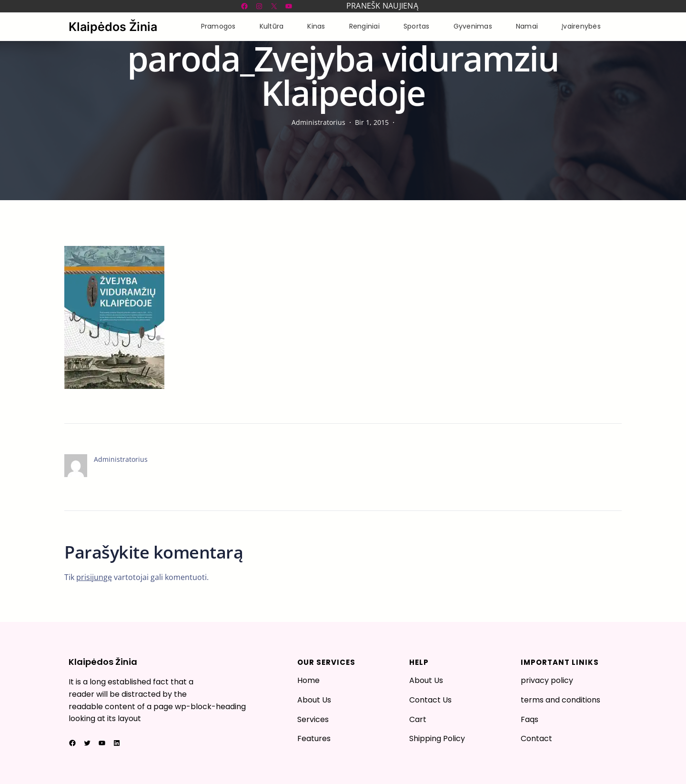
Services (313, 719)
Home (308, 680)
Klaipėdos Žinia (113, 27)
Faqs (530, 719)
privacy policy (547, 680)
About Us (314, 700)
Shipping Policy (437, 738)
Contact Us (430, 700)
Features (314, 738)
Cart (418, 719)
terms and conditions (560, 700)
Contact (536, 738)
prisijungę (94, 577)
